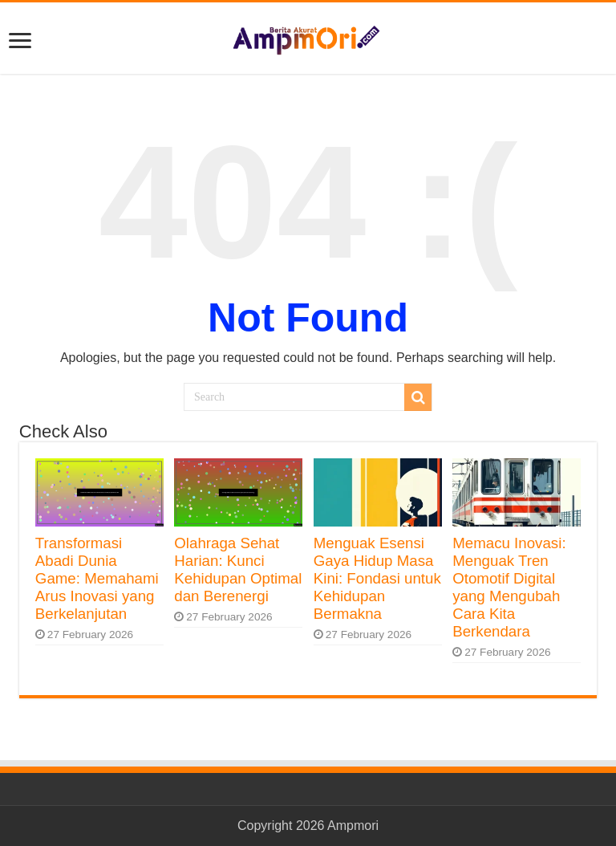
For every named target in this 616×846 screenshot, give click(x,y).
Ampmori (353, 826)
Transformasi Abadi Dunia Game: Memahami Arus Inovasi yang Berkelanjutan (97, 578)
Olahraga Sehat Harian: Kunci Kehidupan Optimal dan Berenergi (238, 569)
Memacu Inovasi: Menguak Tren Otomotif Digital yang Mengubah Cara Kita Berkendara (509, 587)
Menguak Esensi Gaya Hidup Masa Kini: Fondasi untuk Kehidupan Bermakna (377, 578)
